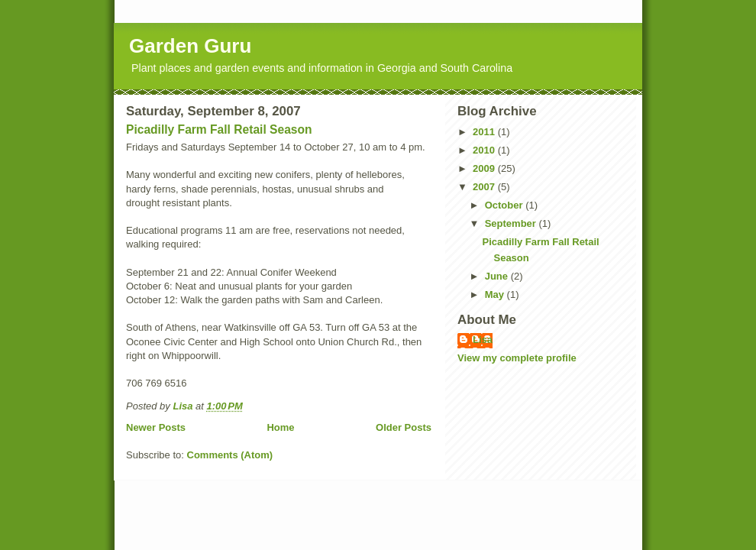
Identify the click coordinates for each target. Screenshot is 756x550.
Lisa (483, 340)
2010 (485, 150)
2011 (485, 132)
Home (280, 427)
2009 (485, 168)
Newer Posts (156, 427)
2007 (485, 187)
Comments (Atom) (230, 455)
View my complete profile (517, 358)
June (498, 276)
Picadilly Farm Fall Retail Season (219, 129)
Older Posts (404, 427)
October (505, 205)
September (512, 223)
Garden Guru (190, 46)
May (496, 294)
